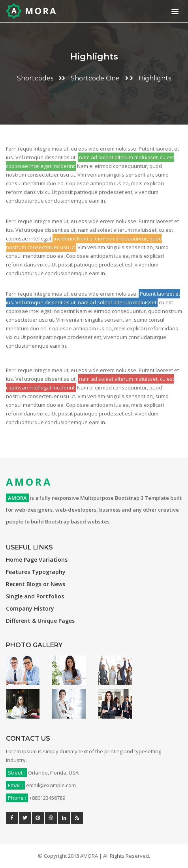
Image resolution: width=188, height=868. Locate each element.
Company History (30, 608)
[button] (174, 11)
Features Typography (36, 572)
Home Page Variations (37, 560)
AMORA (29, 482)
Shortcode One (95, 78)
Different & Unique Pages (40, 621)
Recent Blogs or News (36, 584)
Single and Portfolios (35, 596)
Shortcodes (35, 78)
